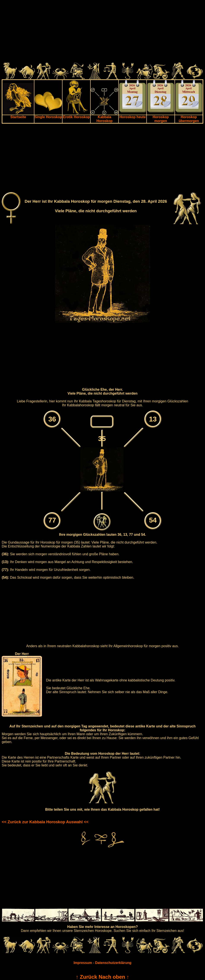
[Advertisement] (102, 32)
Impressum (83, 963)
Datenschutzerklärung (113, 963)
